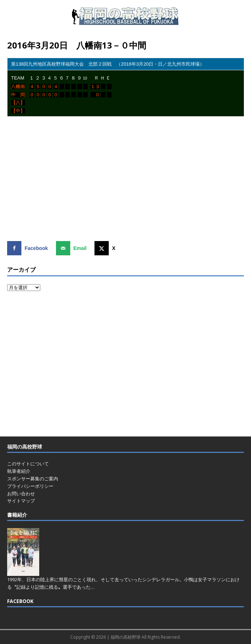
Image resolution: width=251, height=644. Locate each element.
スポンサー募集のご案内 (33, 479)
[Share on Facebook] (29, 248)
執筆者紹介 (19, 471)
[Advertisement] (129, 182)
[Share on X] (106, 248)
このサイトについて (28, 464)
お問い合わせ (21, 494)
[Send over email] (73, 248)
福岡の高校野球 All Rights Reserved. (146, 637)
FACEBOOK (20, 601)
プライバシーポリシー (30, 486)
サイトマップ (21, 501)
